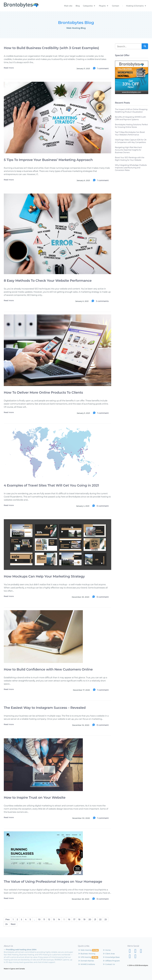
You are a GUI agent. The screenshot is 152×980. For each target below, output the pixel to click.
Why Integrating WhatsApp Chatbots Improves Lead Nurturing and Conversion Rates (131, 168)
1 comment (103, 68)
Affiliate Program (111, 961)
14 (59, 919)
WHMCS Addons (86, 964)
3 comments (102, 301)
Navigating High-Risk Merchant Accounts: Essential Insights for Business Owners (128, 150)
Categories (89, 6)
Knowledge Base (111, 957)
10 (39, 919)
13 (54, 919)
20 (90, 919)
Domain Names (86, 961)
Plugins (104, 6)
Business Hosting (87, 954)
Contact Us (109, 964)
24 (6, 924)
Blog (78, 6)
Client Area (109, 954)
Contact (116, 6)
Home (107, 950)
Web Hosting (85, 950)
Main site (68, 6)
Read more (9, 68)
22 (100, 919)
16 (69, 919)
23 (106, 919)
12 (49, 919)
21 (95, 919)
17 (74, 919)
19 (84, 919)
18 (79, 919)
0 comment (102, 506)
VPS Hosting (85, 957)
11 (44, 919)
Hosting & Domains (136, 6)
